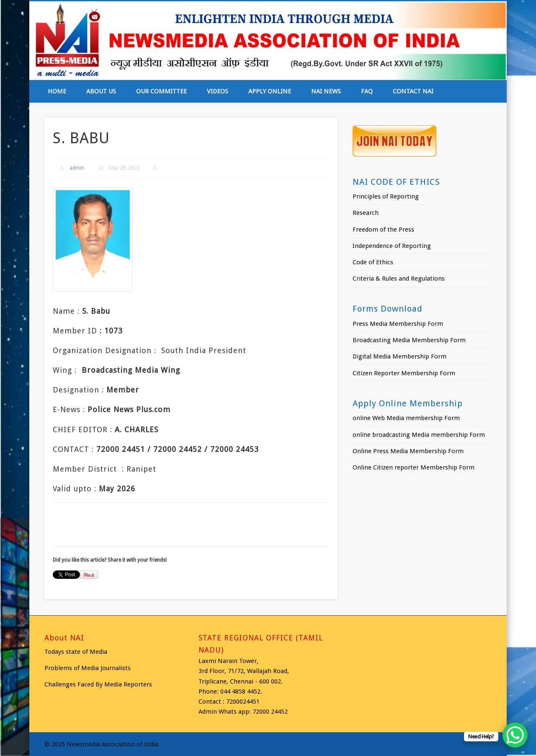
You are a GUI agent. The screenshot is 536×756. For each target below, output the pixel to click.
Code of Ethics (373, 262)
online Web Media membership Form (406, 418)
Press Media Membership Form (398, 324)
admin (77, 168)
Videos (218, 91)
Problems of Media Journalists (88, 668)
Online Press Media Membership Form (408, 451)
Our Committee (161, 91)
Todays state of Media (76, 652)
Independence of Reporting (392, 246)
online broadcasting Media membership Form (419, 435)
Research (366, 213)
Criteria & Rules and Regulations (399, 279)
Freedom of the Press (383, 230)
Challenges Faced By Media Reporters (98, 684)
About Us (101, 91)
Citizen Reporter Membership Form (404, 373)
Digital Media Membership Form (399, 356)
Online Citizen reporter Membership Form (414, 467)
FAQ (367, 91)
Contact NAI (413, 91)
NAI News (326, 91)
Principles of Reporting (386, 196)
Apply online (270, 91)
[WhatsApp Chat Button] (515, 735)
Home (57, 91)
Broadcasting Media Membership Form (409, 340)
